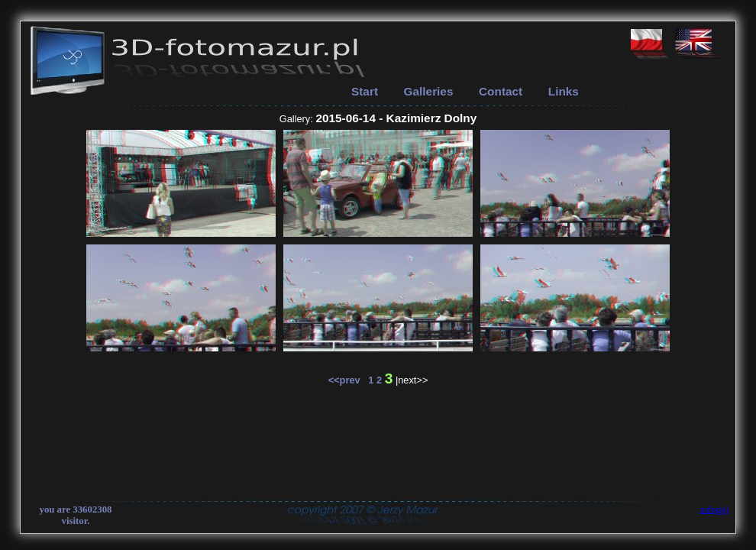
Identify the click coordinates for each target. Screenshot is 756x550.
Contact (501, 91)
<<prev (349, 380)
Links (564, 91)
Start (365, 91)
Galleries (429, 91)
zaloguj (715, 510)
